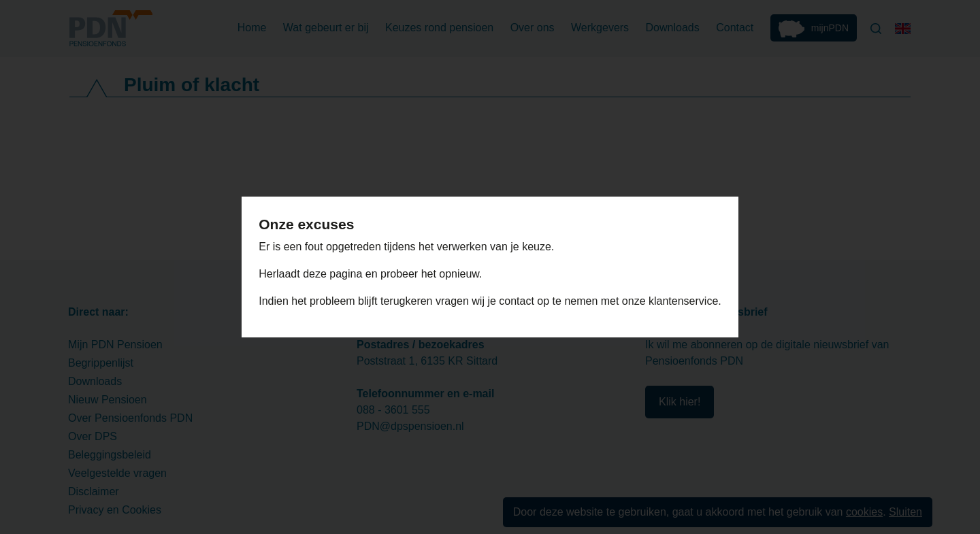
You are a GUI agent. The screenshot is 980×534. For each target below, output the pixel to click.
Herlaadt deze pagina (312, 274)
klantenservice (683, 301)
